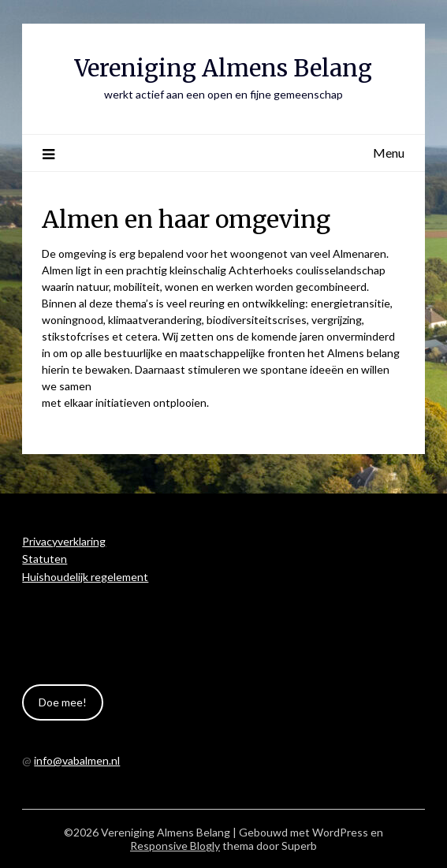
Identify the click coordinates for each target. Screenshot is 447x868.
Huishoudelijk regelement (85, 577)
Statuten (45, 559)
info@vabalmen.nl (77, 760)
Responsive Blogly (175, 846)
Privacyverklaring (64, 541)
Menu (389, 153)
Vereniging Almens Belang (223, 68)
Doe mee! (63, 702)
